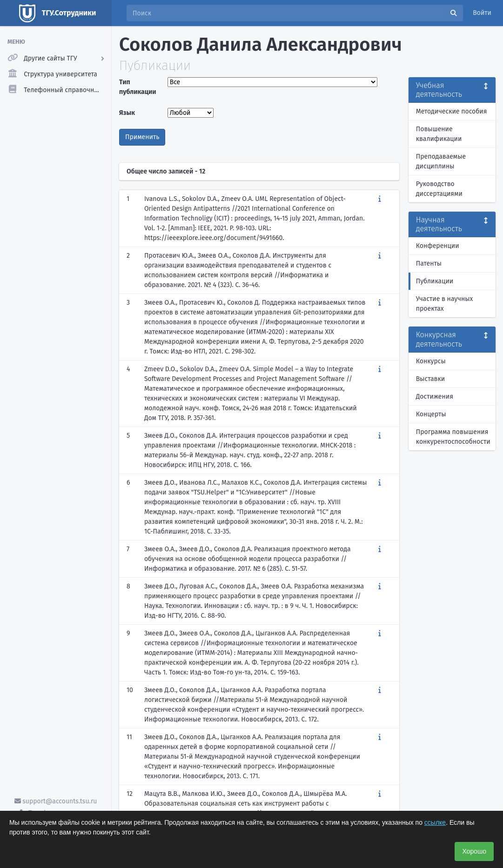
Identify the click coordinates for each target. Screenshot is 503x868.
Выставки (430, 379)
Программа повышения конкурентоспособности (453, 437)
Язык (127, 113)
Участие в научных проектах (445, 304)
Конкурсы (431, 361)
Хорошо (474, 851)
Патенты (429, 264)
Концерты (431, 414)
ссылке (435, 822)
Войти (482, 13)
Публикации (435, 281)
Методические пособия (452, 111)
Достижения (435, 397)
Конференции (438, 246)
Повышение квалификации (439, 134)
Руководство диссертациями (439, 189)
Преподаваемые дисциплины (441, 161)
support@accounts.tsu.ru (56, 801)
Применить (142, 137)
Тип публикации (138, 87)
